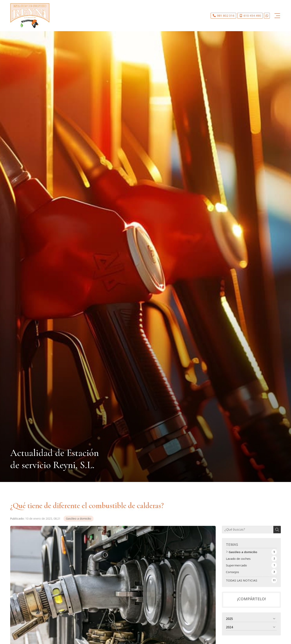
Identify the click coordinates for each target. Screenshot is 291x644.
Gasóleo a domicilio (79, 519)
